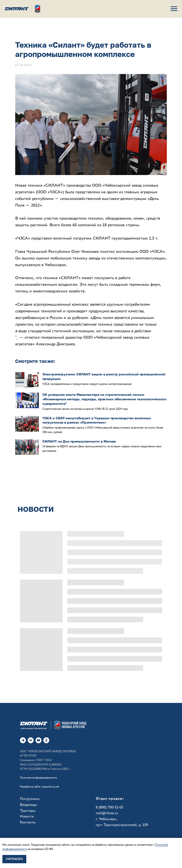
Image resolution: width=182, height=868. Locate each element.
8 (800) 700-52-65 (109, 807)
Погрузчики (30, 799)
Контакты (28, 822)
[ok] (46, 740)
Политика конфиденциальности (38, 778)
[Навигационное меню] (174, 9)
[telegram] (23, 740)
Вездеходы (29, 805)
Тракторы (28, 810)
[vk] (31, 740)
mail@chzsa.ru (107, 813)
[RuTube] (39, 740)
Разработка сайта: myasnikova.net (39, 787)
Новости (27, 816)
